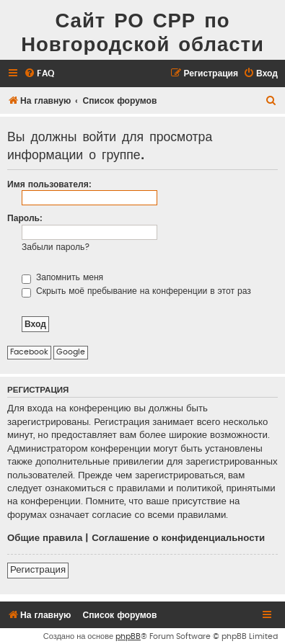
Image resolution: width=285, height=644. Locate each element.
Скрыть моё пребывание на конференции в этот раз (136, 291)
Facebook (29, 352)
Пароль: (25, 218)
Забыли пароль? (56, 247)
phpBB (128, 636)
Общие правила (45, 538)
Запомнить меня (62, 277)
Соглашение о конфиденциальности (178, 538)
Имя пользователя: (49, 184)
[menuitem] (39, 74)
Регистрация (38, 570)
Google (71, 352)
